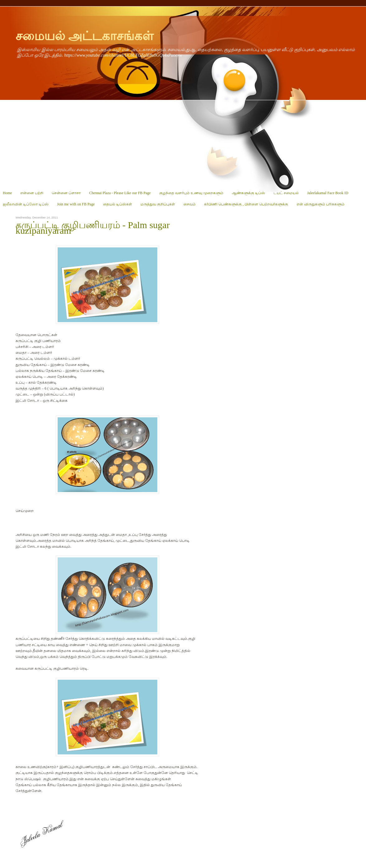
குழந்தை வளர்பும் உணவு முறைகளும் (191, 193)
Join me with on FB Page (76, 204)
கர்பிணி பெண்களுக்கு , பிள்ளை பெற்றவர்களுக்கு (246, 204)
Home (7, 193)
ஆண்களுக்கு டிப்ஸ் (248, 193)
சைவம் (190, 204)
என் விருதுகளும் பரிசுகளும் (321, 204)
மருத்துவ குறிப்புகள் (158, 204)
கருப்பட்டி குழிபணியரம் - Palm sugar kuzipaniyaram (93, 228)
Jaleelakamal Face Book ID (328, 193)
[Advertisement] (183, 144)
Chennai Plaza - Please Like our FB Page (120, 193)
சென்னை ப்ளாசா (66, 193)
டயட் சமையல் (286, 193)
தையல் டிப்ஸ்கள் (118, 204)
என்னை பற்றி (32, 193)
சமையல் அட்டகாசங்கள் (85, 36)
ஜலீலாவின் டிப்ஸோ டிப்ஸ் (26, 204)
